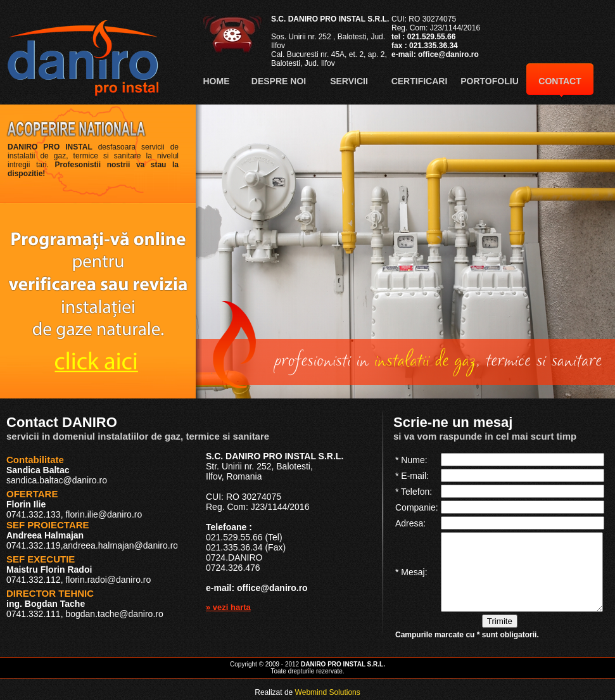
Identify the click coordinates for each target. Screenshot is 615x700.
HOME (217, 81)
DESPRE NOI (279, 81)
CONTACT (560, 81)
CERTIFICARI (420, 81)
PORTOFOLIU (490, 81)
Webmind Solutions (328, 692)
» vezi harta (228, 607)
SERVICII (349, 81)
